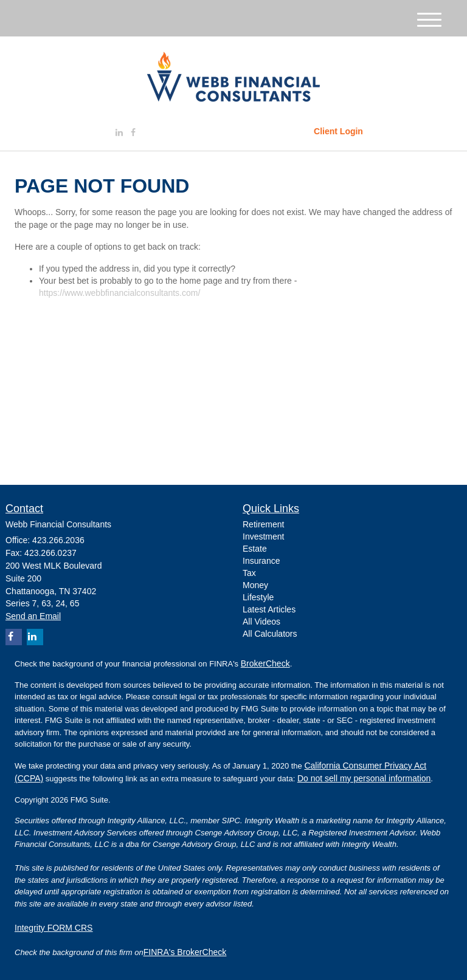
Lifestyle (258, 597)
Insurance (261, 561)
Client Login (338, 131)
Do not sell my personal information (364, 778)
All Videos (261, 622)
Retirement (263, 524)
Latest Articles (269, 609)
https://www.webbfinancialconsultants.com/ (119, 293)
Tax (249, 573)
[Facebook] (133, 132)
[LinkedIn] (119, 132)
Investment (263, 536)
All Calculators (270, 634)
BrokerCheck (265, 663)
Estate (255, 549)
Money (255, 585)
